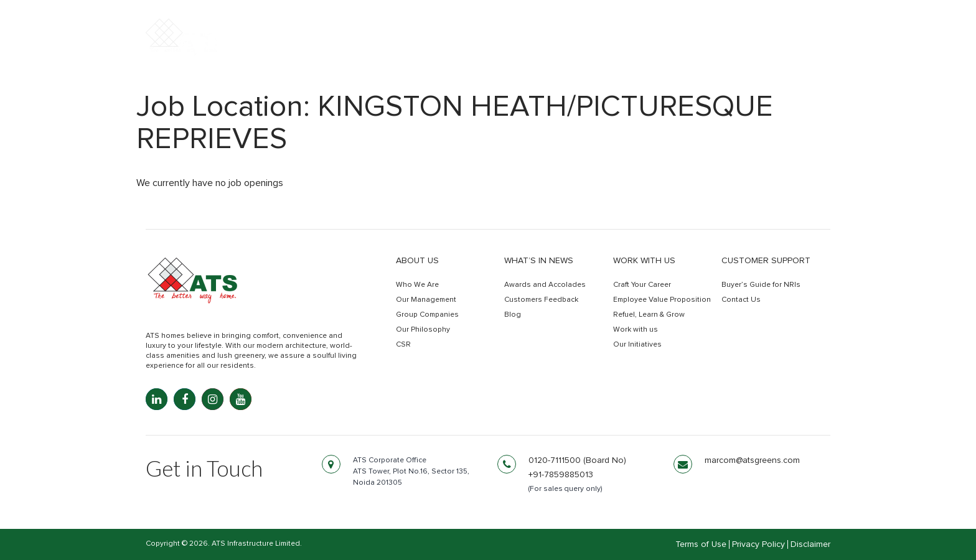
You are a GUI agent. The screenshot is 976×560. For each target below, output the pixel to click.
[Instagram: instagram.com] (213, 399)
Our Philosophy (423, 330)
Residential (519, 48)
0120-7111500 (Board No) (577, 460)
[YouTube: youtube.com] (241, 399)
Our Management (426, 300)
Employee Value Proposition (662, 300)
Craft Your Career (642, 285)
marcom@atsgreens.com (752, 460)
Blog (513, 315)
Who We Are (417, 285)
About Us (417, 261)
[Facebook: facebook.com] (185, 399)
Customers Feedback (541, 300)
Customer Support (766, 261)
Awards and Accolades (545, 285)
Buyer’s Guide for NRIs (761, 285)
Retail (680, 48)
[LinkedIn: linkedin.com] (157, 399)
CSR (403, 345)
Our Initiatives (637, 345)
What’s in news (539, 261)
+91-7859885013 (561, 475)
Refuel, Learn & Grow (649, 315)
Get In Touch (776, 49)
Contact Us (741, 300)
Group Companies (427, 315)
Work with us (644, 261)
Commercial (607, 48)
